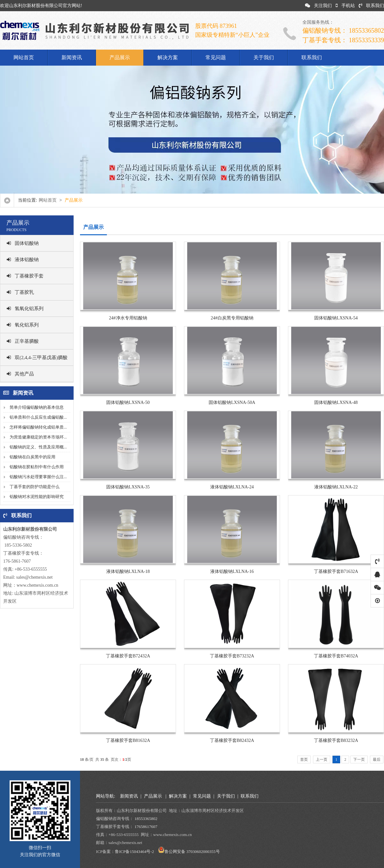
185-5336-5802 (18, 545)
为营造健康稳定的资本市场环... (38, 437)
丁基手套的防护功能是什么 (35, 487)
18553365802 (146, 819)
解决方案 (168, 57)
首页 (304, 759)
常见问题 (216, 57)
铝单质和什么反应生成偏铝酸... (38, 417)
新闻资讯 (72, 57)
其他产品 (20, 374)
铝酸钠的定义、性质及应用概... (38, 447)
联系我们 (371, 6)
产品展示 (120, 57)
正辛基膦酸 (23, 341)
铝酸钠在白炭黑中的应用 (32, 457)
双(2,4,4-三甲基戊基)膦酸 (37, 358)
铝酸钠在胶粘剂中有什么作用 (37, 467)
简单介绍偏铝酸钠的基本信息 (37, 407)
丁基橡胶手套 (25, 276)
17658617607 (146, 827)
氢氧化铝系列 (25, 309)
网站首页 (24, 57)
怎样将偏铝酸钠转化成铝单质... (38, 427)
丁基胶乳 (20, 292)
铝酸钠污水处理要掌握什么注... (38, 477)
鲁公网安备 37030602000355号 (192, 852)
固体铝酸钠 (23, 243)
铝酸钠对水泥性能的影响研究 (37, 497)
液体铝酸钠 (23, 260)
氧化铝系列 (23, 325)
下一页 (359, 759)
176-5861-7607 (17, 561)
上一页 (322, 759)
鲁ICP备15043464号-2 (134, 852)
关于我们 (264, 57)
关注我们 (318, 6)
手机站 (345, 6)
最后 (377, 759)
